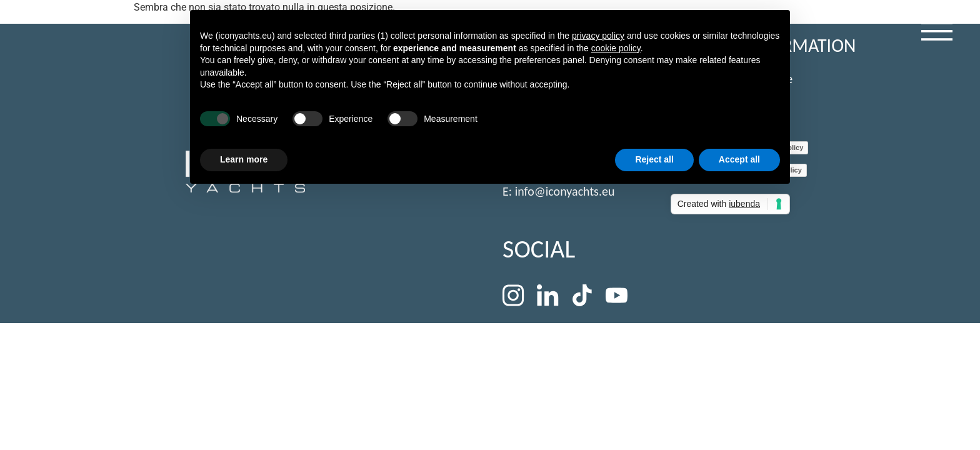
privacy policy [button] (598, 36)
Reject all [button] (654, 159)
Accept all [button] (739, 159)
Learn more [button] (244, 159)
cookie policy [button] (616, 48)
